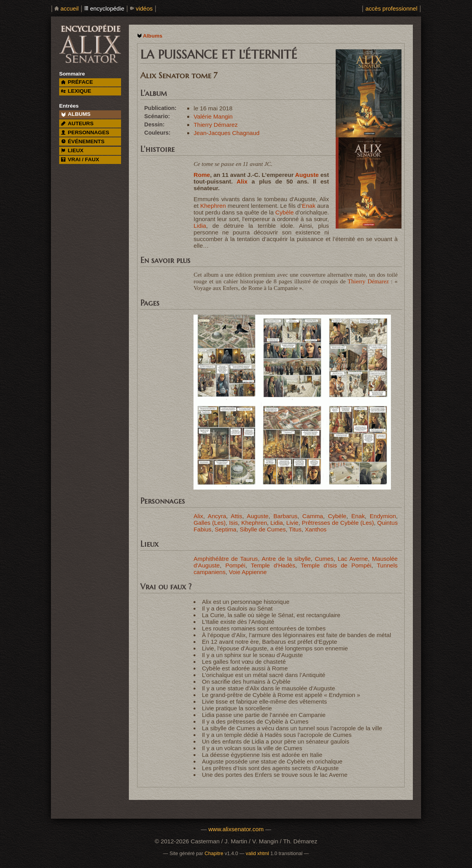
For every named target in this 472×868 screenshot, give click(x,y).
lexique (76, 91)
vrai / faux (80, 159)
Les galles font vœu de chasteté (244, 662)
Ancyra (217, 516)
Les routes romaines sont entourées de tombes (264, 628)
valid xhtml (257, 854)
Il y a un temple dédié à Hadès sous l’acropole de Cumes (277, 735)
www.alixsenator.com (236, 829)
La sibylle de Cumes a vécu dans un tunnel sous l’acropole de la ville (292, 728)
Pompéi (235, 565)
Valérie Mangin (213, 116)
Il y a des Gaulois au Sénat (237, 608)
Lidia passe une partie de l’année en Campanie (264, 715)
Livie (292, 523)
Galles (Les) (210, 523)
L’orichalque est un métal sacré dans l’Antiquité (263, 675)
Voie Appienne (248, 572)
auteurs (77, 123)
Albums (153, 36)
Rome (202, 175)
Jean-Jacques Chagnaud (226, 133)
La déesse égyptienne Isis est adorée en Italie (262, 755)
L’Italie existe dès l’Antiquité (238, 622)
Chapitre (214, 854)
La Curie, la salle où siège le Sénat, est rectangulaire (271, 615)
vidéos (144, 8)
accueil (70, 8)
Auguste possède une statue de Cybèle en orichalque (272, 761)
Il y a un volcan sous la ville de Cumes (252, 748)
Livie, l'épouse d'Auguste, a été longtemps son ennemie (275, 648)
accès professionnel (391, 8)
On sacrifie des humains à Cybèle (246, 682)
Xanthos (316, 529)
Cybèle (285, 212)
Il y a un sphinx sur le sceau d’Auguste (252, 655)
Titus (295, 529)
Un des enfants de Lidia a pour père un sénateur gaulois (275, 741)
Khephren (213, 206)
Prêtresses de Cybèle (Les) (338, 523)
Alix (242, 181)
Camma (313, 516)
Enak (309, 206)
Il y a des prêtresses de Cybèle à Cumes (255, 721)
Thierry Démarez (216, 125)
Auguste (307, 175)
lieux (72, 150)
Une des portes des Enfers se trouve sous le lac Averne (275, 775)
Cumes (324, 559)
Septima (225, 529)
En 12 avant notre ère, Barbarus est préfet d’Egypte (269, 642)
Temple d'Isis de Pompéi (336, 565)
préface (77, 82)
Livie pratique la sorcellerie (237, 708)
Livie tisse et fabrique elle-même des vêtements (264, 701)
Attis (236, 516)
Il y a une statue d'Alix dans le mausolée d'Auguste (268, 688)
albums (76, 114)
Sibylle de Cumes (263, 529)
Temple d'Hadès (273, 565)
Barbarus (285, 516)
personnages (85, 132)
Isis (234, 523)
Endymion (383, 516)
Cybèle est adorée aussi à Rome (245, 668)
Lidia (200, 226)
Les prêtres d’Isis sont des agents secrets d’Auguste (270, 768)
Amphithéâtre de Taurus (226, 559)
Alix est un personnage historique (245, 602)
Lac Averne (353, 559)
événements (83, 141)
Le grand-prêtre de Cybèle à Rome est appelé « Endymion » (281, 695)
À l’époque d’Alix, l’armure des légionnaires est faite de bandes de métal (296, 635)
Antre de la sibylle (286, 559)
